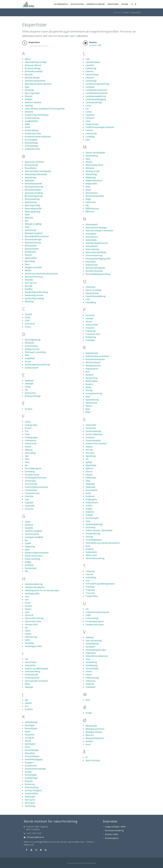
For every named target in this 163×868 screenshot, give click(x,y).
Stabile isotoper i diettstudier (99, 530)
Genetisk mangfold (33, 531)
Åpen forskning (93, 760)
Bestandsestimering (34, 187)
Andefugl (29, 106)
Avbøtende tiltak (32, 149)
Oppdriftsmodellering (96, 296)
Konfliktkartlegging (34, 759)
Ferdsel (28, 428)
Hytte (27, 640)
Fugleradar (30, 506)
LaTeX (88, 106)
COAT (27, 320)
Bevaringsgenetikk (33, 208)
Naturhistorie (92, 237)
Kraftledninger (31, 778)
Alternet (29, 96)
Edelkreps (29, 380)
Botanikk (29, 280)
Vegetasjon (91, 653)
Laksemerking (92, 74)
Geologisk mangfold (34, 537)
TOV (88, 581)
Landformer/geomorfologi (98, 84)
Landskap (90, 87)
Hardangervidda (32, 593)
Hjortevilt (29, 615)
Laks (88, 59)
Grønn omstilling (32, 559)
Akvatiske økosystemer (35, 81)
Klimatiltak (30, 753)
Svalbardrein (91, 552)
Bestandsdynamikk (33, 184)
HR (26, 628)
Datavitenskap (31, 346)
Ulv (87, 609)
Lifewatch (90, 118)
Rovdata (89, 384)
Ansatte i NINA (111, 834)
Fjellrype (29, 450)
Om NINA (125, 4)
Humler (28, 634)
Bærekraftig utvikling (34, 298)
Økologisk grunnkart (95, 729)
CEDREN (28, 314)
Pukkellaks (90, 340)
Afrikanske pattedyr (34, 71)
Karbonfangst (31, 728)
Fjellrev (28, 447)
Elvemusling (30, 393)
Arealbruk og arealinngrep (37, 115)
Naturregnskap (93, 249)
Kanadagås (30, 725)
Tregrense (90, 590)
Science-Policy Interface (96, 444)
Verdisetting (91, 662)
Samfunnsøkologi (93, 431)
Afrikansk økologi (33, 68)
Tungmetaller (92, 596)
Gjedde (28, 543)
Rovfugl (89, 390)
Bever (27, 215)
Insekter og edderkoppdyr (37, 668)
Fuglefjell (29, 502)
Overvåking (91, 302)
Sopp (88, 521)
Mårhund (90, 212)
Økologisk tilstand (94, 732)
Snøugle (89, 515)
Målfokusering (92, 208)
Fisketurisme (31, 444)
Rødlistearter (92, 403)
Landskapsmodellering (96, 96)
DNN (27, 355)
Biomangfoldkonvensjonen (37, 236)
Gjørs (27, 549)
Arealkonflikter (31, 121)
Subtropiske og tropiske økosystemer (103, 543)
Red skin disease (93, 362)
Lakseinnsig (91, 68)
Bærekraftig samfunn (95, 4)
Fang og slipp (31, 425)
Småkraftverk (92, 502)
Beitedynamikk (31, 165)
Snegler (89, 509)
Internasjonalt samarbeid (36, 681)
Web (88, 700)
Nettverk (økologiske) (95, 268)
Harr (27, 600)
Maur (88, 159)
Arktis (27, 127)
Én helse (29, 409)
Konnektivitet (31, 766)
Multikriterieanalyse (95, 196)
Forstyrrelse (30, 481)
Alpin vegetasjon (32, 93)
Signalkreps (91, 456)
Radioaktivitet (92, 353)
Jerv (27, 706)
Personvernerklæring (114, 830)
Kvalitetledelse (31, 793)
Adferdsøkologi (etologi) (36, 62)
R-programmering (94, 393)
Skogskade (90, 487)
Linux (88, 121)
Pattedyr (90, 318)
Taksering (90, 571)
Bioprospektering (33, 243)
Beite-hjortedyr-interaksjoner (38, 171)
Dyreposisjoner (32, 368)
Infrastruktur (31, 662)
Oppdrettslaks (92, 293)
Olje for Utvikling (93, 290)
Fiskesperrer (31, 440)
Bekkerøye (30, 180)
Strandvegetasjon (94, 540)
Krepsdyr (29, 781)
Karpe (27, 731)
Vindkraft (90, 684)
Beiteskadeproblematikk (36, 174)
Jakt (27, 700)
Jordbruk (29, 709)
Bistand (28, 255)
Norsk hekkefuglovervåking (98, 274)
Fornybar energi (32, 475)
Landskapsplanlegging (96, 99)
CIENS (27, 317)
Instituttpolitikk (32, 678)
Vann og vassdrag (94, 640)
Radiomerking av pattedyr (97, 356)
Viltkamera (91, 681)
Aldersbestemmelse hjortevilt (38, 84)
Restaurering (91, 378)
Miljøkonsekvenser (94, 180)
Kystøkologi (30, 806)
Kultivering (30, 784)
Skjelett (89, 475)
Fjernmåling (30, 453)
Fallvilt (28, 422)
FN (26, 465)
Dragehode (30, 358)
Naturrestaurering (94, 255)
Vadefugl (90, 637)
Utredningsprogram (95, 621)
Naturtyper (91, 262)
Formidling (30, 471)
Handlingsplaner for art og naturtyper (42, 590)
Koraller (28, 772)
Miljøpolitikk (91, 184)
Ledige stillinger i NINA (115, 827)
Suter (88, 546)
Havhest (28, 606)
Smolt (88, 493)
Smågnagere (91, 499)
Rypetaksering (92, 400)
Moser (88, 190)
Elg (26, 390)
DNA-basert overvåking (35, 352)
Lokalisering (91, 133)
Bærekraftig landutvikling (36, 292)
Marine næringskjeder (95, 153)
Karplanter (30, 735)
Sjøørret (89, 468)
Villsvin (89, 675)
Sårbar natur (91, 555)
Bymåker (29, 289)
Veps (88, 659)
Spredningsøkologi (94, 524)
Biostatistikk (31, 246)
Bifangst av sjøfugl (33, 224)
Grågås (28, 562)
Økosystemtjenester (95, 738)
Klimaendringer (32, 750)
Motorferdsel (92, 193)
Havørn (28, 609)
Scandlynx (90, 437)
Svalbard (90, 549)
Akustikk (29, 74)
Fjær (27, 456)
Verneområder (92, 668)
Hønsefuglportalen (33, 646)
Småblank (90, 496)
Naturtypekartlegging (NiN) (98, 259)
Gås (27, 571)
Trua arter (90, 593)
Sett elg (89, 450)
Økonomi (90, 735)
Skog (88, 481)
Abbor (28, 59)
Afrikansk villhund (33, 65)
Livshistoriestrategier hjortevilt (100, 127)
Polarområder (92, 325)
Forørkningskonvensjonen (36, 487)
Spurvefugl (91, 527)
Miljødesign (91, 177)
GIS (26, 540)
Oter (88, 299)
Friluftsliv (29, 496)
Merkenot (90, 168)
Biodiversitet (31, 230)
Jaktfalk (28, 703)
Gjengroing (30, 546)
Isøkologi (29, 687)
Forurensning (31, 484)
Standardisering (93, 533)
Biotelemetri (31, 252)
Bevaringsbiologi (32, 205)
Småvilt (89, 506)
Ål (87, 757)
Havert (28, 603)
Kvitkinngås (30, 797)
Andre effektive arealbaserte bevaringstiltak (45, 109)
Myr (87, 205)
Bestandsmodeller (33, 190)
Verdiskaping (92, 665)
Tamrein (89, 574)
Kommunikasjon (32, 756)
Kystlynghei (30, 803)
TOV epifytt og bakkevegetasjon (100, 584)
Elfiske (28, 387)
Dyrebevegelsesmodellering (37, 364)
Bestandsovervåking (34, 193)
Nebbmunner (92, 265)
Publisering (91, 337)
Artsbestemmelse (33, 133)
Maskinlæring (92, 156)
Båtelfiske (29, 301)
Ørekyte (89, 741)
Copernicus (30, 324)
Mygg (88, 199)
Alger (27, 87)
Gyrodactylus (31, 568)
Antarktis (29, 112)
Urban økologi (92, 618)
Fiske (27, 434)
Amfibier (29, 99)
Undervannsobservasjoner (97, 612)
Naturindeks (91, 240)
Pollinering (90, 331)
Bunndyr (29, 286)
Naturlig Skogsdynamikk (97, 243)
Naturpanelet (92, 246)
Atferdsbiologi (31, 143)
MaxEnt (89, 162)
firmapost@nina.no (35, 837)
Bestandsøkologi (32, 199)
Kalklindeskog (31, 722)
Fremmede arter (32, 493)
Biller (27, 227)
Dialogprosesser (32, 349)
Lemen (89, 112)
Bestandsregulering (34, 196)
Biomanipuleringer (33, 239)
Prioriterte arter (93, 334)
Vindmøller (91, 687)
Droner (28, 361)
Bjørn (27, 264)
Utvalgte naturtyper (95, 624)
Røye (88, 409)
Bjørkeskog (30, 261)
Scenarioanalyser (93, 440)
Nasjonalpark (92, 224)
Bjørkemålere (31, 258)
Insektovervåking (32, 671)
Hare (27, 597)
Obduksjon (91, 287)
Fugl (27, 499)
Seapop (89, 447)
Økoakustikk (91, 726)
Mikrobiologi (91, 174)
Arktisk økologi (32, 130)
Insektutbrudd (31, 675)
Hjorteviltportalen (33, 621)
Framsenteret (31, 490)
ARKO (27, 124)
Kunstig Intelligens (33, 790)
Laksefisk (90, 65)
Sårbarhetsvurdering (95, 558)
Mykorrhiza (91, 202)
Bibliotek (29, 218)
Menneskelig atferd (94, 165)
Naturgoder (91, 234)
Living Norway (92, 124)
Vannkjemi (90, 647)
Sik (87, 459)
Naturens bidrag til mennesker (100, 231)
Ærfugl (89, 713)
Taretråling (91, 577)
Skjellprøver (91, 478)
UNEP (88, 615)
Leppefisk (90, 115)
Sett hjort (90, 453)
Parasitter (90, 315)
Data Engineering (33, 340)
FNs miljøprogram (33, 468)
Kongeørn (29, 762)
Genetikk (29, 528)
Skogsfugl (90, 484)
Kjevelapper (30, 744)
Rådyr (88, 412)
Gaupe (28, 522)
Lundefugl (90, 137)
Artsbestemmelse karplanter (38, 137)
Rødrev (89, 406)
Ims (26, 659)
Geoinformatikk (32, 534)
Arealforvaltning (32, 118)
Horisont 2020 (31, 624)
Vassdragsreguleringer (96, 650)
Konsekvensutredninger (36, 769)
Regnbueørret (92, 369)
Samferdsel (91, 428)
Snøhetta (90, 512)
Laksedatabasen (93, 62)
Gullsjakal (29, 565)
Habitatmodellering (34, 584)
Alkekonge (29, 90)
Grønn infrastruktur (34, 556)
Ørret (88, 744)
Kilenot (28, 741)
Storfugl (89, 537)
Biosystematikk (32, 249)
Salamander (91, 425)
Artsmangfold (31, 140)
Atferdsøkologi (31, 146)
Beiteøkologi (31, 177)
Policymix (90, 328)
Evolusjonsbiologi (33, 396)
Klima (27, 747)
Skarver (89, 471)
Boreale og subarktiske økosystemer (41, 273)
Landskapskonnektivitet (96, 90)
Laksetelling (91, 81)
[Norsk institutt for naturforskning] (28, 4)
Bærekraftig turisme (34, 295)
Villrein (89, 671)
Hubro (28, 631)
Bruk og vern (31, 283)
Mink (88, 187)
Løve (88, 140)
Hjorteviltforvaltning (34, 618)
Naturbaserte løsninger (96, 228)
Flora (27, 462)
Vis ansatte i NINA (95, 45)
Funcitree (29, 509)
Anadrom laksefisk (33, 102)
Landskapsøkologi (94, 102)
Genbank (29, 525)
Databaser (30, 343)
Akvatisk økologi (32, 78)
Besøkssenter (31, 202)
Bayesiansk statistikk (34, 162)
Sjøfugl (89, 462)
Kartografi (29, 738)
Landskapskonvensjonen (97, 93)
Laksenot (90, 78)
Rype (88, 397)
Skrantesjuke (91, 490)
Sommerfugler (92, 518)
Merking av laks (93, 171)
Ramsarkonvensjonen (95, 359)
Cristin (28, 327)
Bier (27, 221)
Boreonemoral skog (34, 277)
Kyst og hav (30, 800)
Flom (27, 459)
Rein (88, 372)
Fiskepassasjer (31, 437)
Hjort (27, 612)
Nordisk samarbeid (94, 271)
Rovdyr (89, 387)
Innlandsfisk (30, 665)
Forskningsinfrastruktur (36, 478)
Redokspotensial (93, 366)
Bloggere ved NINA (33, 267)
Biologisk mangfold (34, 233)
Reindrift (90, 375)
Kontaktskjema (112, 838)
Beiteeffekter (31, 168)
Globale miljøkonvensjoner (37, 553)
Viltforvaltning (92, 678)
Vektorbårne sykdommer (97, 656)
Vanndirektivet (92, 644)
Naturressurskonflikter (96, 252)
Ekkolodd (29, 384)
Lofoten (89, 130)
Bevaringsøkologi (33, 212)
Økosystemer (113, 4)
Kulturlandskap (32, 787)
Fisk (27, 431)
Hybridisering (31, 637)
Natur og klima (76, 4)
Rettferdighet (92, 381)
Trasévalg (90, 587)
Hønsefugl (29, 643)
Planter (89, 322)
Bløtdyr (28, 270)
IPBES (27, 684)
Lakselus (90, 71)
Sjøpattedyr (91, 465)
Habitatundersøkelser (35, 587)
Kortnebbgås (31, 775)
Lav (87, 109)
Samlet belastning (94, 434)
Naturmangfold (60, 4)
